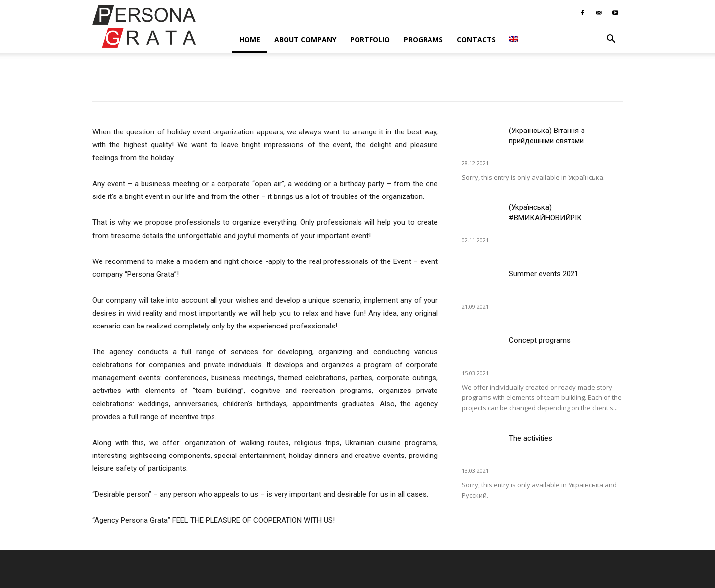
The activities (531, 438)
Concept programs (540, 340)
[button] (611, 40)
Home (250, 39)
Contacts (476, 39)
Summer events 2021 (544, 274)
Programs (423, 39)
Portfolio (370, 39)
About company (305, 39)
